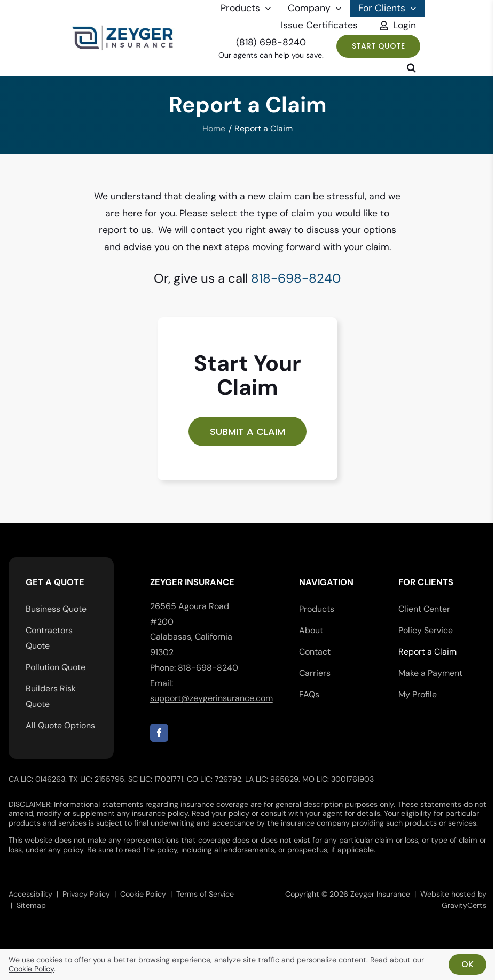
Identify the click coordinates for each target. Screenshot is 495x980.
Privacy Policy (86, 894)
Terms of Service (205, 894)
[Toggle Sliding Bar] (395, 26)
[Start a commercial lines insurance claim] (247, 431)
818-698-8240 (296, 278)
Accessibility (30, 894)
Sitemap (31, 905)
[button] (411, 67)
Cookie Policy (143, 894)
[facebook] (159, 733)
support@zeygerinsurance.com (211, 698)
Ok (467, 964)
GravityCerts (464, 905)
